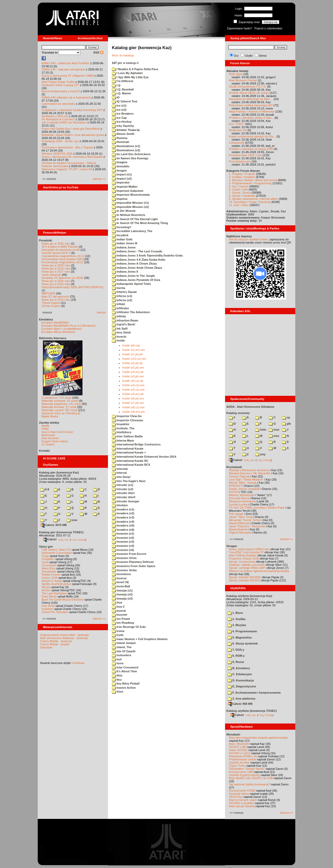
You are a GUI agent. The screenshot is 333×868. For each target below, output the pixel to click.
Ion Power (121, 619)
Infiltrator (120, 308)
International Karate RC (130, 461)
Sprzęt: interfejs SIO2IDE (245, 577)
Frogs (45, 556)
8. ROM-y (236, 656)
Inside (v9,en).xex (134, 412)
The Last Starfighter (54, 593)
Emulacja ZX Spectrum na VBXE (62, 278)
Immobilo (121, 166)
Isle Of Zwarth (124, 651)
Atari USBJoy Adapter (243, 555)
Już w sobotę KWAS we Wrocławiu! (64, 122)
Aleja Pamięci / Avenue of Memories (252, 111)
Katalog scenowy (238, 413)
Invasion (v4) (123, 546)
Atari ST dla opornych (55, 297)
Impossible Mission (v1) (130, 203)
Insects (119, 337)
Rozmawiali (234, 467)
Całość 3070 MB (54, 525)
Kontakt (44, 451)
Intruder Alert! (124, 497)
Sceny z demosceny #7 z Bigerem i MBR (68, 76)
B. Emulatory (239, 668)
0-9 (45, 489)
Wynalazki (233, 734)
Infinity (119, 316)
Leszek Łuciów (238, 504)
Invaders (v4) (123, 522)
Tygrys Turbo (237, 766)
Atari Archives (50, 438)
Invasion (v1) (123, 534)
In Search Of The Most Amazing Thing (140, 223)
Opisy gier (46, 547)
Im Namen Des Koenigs (130, 158)
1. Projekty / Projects (242, 174)
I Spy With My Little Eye (130, 77)
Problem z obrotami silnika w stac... (251, 118)
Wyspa (46, 587)
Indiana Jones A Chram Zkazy (134, 264)
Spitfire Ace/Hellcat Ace (56, 584)
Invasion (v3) (123, 542)
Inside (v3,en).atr (133, 372)
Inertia (119, 288)
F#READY (236, 486)
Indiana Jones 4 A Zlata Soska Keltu (139, 260)
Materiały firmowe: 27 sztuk (59, 407)
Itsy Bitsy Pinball (126, 683)
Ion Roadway (123, 623)
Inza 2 (118, 607)
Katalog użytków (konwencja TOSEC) (252, 711)
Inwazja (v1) (122, 590)
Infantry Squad (124, 292)
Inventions (121, 574)
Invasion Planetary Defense (133, 562)
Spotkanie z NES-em (55, 116)
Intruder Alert (123, 493)
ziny (260, 454)
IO (116, 97)
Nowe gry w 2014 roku (56, 300)
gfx (287, 424)
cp (286, 417)
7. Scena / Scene (240, 193)
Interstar (120, 469)
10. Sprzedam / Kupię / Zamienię (250, 202)
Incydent (120, 235)
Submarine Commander (57, 553)
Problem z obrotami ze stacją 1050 (251, 149)
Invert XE (120, 582)
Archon (46, 590)
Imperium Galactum (128, 191)
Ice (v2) (119, 110)
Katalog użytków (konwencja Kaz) (249, 596)
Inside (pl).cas (131, 345)
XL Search (48, 444)
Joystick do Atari (239, 762)
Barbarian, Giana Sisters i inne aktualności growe (73, 135)
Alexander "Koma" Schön (245, 520)
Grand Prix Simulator (55, 612)
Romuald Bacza (239, 498)
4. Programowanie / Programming (250, 183)
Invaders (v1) (123, 509)
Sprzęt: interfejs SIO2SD (245, 580)
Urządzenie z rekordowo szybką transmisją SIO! (72, 110)
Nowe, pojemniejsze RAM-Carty (249, 549)
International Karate (128, 449)
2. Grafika (236, 619)
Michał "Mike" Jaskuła (243, 483)
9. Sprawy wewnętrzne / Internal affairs (254, 199)
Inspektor (47, 609)
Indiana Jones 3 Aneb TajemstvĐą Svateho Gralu (147, 255)
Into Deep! (121, 477)
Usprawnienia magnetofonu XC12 (63, 256)
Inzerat (119, 611)
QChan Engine (51, 306)
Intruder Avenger (126, 501)
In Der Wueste (124, 211)
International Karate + (129, 452)
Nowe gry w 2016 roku (56, 281)
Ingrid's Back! (124, 324)
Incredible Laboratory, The (132, 231)
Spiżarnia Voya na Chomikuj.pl (61, 413)
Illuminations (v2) (126, 150)
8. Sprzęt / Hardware (242, 196)
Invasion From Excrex (129, 554)
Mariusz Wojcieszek (242, 495)
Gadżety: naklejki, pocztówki (247, 565)
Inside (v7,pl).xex (133, 403)
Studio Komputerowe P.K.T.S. (248, 87)
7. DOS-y (236, 650)
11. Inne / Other (239, 205)
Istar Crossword (125, 667)
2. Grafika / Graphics (242, 177)
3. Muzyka (237, 625)
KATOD (234, 492)
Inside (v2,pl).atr (133, 363)
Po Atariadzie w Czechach (58, 119)
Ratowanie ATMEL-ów (243, 756)
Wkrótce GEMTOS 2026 (57, 154)
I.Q (116, 85)
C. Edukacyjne (240, 674)
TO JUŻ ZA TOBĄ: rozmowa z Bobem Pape (257, 508)
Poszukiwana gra (240, 161)
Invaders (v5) (123, 525)
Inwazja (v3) (122, 599)
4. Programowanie (242, 631)
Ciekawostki (237, 143)
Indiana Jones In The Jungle (133, 276)
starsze (101, 312)
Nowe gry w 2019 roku (56, 268)
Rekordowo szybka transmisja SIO (251, 105)
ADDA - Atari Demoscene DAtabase (250, 407)
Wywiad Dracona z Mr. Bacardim (250, 473)
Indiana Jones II (125, 272)
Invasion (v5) (123, 550)
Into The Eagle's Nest (129, 481)
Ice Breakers (123, 114)
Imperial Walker (125, 187)
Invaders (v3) (123, 517)
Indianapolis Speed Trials (131, 284)
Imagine (120, 162)
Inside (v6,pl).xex (133, 398)
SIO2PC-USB (238, 747)
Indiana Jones (124, 247)
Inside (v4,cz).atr (133, 381)
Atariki (45, 426)
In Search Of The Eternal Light (135, 219)
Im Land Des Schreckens (131, 154)
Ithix (117, 675)
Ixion (118, 692)
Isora (118, 663)
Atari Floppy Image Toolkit (58, 82)
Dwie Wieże (49, 596)
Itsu (117, 680)
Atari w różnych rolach (243, 800)
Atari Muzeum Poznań (243, 80)
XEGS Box (236, 797)
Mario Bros (49, 568)
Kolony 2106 (50, 578)
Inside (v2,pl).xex (133, 367)
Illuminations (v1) (126, 146)
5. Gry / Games (239, 186)
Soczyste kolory (239, 794)
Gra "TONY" (237, 124)
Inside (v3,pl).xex (133, 376)
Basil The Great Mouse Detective (63, 600)
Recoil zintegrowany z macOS (61, 91)
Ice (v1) (119, 106)
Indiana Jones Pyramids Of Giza (136, 280)
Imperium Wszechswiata (131, 195)
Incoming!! (121, 227)
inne (72, 520)
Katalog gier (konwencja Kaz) (59, 472)
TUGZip (81, 540)
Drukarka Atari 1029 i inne (245, 155)
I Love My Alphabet (127, 73)
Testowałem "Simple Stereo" (247, 769)
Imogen (119, 170)
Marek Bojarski (238, 529)
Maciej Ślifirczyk (239, 523)
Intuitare (120, 505)
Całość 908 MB (240, 704)
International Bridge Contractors (136, 444)
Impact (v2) (122, 179)
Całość (50, 539)
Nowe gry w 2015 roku (56, 284)
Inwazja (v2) (122, 594)
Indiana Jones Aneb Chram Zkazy (137, 268)
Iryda (118, 635)
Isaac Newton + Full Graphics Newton (140, 639)
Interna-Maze (123, 440)
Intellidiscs (122, 432)
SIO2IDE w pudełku (241, 803)
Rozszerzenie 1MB (241, 772)
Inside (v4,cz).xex (133, 385)
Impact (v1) (122, 174)
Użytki (249, 56)
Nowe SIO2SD (238, 750)
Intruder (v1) (123, 485)
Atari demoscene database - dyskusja (64, 638)
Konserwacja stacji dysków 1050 (62, 259)
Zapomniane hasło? (239, 28)
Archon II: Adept (52, 581)
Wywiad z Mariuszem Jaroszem (249, 470)
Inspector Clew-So (127, 416)
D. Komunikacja (241, 680)
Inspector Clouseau (127, 420)
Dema (263, 56)
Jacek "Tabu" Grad (241, 517)
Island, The (122, 647)
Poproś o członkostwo (268, 28)
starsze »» (99, 179)
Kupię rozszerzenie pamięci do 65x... (252, 136)
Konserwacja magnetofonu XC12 (63, 262)
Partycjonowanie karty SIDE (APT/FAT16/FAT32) (72, 287)
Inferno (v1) (122, 296)
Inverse (119, 578)
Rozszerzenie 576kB (242, 791)
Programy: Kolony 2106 (244, 558)
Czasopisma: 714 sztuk (56, 398)
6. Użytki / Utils (238, 189)
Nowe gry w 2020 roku (56, 265)
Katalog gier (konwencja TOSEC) (61, 532)
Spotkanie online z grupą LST (60, 85)
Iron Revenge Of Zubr (129, 627)
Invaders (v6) (123, 530)
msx (274, 436)
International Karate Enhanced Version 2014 (144, 457)
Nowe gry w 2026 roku (56, 244)
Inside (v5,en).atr (133, 394)
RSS (98, 52)
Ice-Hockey (122, 122)
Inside (118, 340)
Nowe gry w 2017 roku (56, 272)
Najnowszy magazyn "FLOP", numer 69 (67, 169)
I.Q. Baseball (123, 89)
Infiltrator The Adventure (131, 312)
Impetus (120, 199)
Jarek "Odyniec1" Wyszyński (247, 526)
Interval (119, 473)
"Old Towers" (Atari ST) (56, 550)
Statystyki (46, 647)
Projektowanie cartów (243, 759)
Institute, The (123, 428)
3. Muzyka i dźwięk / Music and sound (253, 180)
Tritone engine (51, 303)
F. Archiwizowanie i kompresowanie (254, 693)
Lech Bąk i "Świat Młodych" (246, 479)
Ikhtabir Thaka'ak (126, 130)
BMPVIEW (48, 293)
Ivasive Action (124, 688)
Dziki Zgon (236, 74)
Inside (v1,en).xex (134, 350)
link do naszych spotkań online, (249, 239)
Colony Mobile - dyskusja (56, 641)
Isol (117, 659)
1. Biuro (235, 613)
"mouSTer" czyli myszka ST (246, 552)
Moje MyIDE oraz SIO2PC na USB (251, 778)
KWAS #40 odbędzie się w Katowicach (66, 97)
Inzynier (120, 615)
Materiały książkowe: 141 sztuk (61, 404)
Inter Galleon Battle (127, 436)
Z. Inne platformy (242, 699)
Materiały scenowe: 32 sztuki (60, 401)
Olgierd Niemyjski (240, 532)
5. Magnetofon (240, 637)
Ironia (118, 631)
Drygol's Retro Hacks (55, 441)
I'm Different (123, 81)
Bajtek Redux (50, 416)
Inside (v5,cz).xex (133, 390)
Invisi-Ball (121, 586)
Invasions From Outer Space (134, 566)
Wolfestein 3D (238, 130)
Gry (236, 56)
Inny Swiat (121, 332)
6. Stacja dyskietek (243, 643)
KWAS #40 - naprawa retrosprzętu (63, 69)
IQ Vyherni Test (125, 101)
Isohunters (121, 655)
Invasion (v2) (123, 538)
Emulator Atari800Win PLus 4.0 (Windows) (68, 326)
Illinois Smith (123, 134)
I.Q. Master (121, 93)
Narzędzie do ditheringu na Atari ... (251, 99)
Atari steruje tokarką (242, 806)
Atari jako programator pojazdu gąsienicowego (258, 738)
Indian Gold (122, 239)
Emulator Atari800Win (55, 323)
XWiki (45, 429)
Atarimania (48, 435)
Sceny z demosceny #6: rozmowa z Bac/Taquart (72, 157)
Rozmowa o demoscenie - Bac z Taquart (67, 147)
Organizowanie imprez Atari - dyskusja (64, 635)
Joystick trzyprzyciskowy (244, 775)
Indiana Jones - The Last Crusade (137, 251)
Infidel (118, 304)
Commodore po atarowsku (58, 104)
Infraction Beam (125, 320)
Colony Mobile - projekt (55, 644)
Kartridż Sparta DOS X (56, 253)
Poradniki (46, 240)
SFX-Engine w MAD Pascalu (60, 247)
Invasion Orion (124, 558)
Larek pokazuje (51, 275)
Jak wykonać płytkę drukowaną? (249, 784)
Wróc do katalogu (123, 55)
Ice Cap (119, 118)
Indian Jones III (125, 243)
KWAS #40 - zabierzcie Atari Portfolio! (66, 63)
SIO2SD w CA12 (240, 753)
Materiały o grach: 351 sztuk (60, 410)
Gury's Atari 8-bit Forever (57, 432)
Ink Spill (120, 328)
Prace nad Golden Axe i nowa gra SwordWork (71, 129)
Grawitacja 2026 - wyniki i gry (60, 141)
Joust (45, 562)
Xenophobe (49, 571)
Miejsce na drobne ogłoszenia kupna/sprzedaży (259, 571)
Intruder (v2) (123, 489)
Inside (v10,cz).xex (134, 359)
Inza (117, 602)
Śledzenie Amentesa (242, 501)
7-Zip (73, 540)
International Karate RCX (131, 465)
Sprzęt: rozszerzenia (242, 562)
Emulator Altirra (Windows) (58, 332)
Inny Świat (48, 606)
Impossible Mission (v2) (130, 207)
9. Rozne (236, 662)
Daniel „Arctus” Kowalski (244, 489)
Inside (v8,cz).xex (133, 407)
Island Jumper (124, 643)
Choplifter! (48, 559)
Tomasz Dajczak (239, 476)
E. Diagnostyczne (242, 686)
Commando (49, 565)
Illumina (120, 138)
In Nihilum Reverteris (129, 215)
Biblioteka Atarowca (53, 338)
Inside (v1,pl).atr (133, 354)
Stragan (232, 546)
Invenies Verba (124, 570)
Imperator (121, 182)
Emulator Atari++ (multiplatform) (62, 329)
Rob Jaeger (236, 514)
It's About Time (124, 671)
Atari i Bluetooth (239, 744)
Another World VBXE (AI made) (249, 93)
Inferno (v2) (122, 300)
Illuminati (120, 142)
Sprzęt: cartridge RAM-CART (247, 568)
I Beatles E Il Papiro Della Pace (135, 69)
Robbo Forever (51, 575)
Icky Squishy (123, 126)
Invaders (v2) (123, 513)
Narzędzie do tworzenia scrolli (61, 250)
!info (261, 430)
